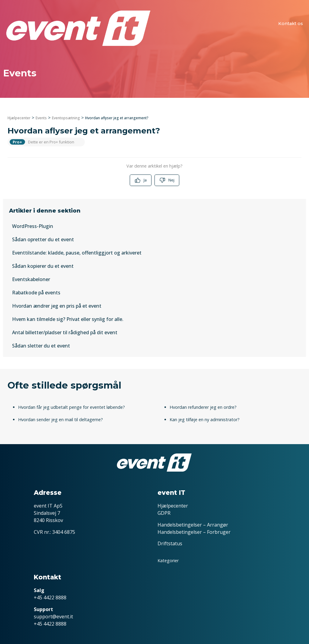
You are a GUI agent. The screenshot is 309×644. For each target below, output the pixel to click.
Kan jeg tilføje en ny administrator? (205, 420)
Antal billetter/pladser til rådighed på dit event (65, 332)
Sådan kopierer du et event (43, 266)
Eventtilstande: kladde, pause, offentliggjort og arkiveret (77, 253)
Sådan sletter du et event (41, 346)
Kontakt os (291, 24)
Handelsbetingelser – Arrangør (193, 525)
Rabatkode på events (36, 293)
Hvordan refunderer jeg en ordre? (203, 407)
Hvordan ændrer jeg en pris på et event (57, 306)
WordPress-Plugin (33, 226)
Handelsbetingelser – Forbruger (194, 532)
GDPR (164, 513)
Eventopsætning (66, 118)
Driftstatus (170, 543)
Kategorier (168, 561)
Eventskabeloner (31, 279)
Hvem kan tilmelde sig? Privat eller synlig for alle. (68, 319)
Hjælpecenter (19, 118)
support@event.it (53, 617)
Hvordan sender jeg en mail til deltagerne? (61, 420)
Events (41, 118)
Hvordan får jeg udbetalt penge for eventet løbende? (72, 407)
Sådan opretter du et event (43, 239)
